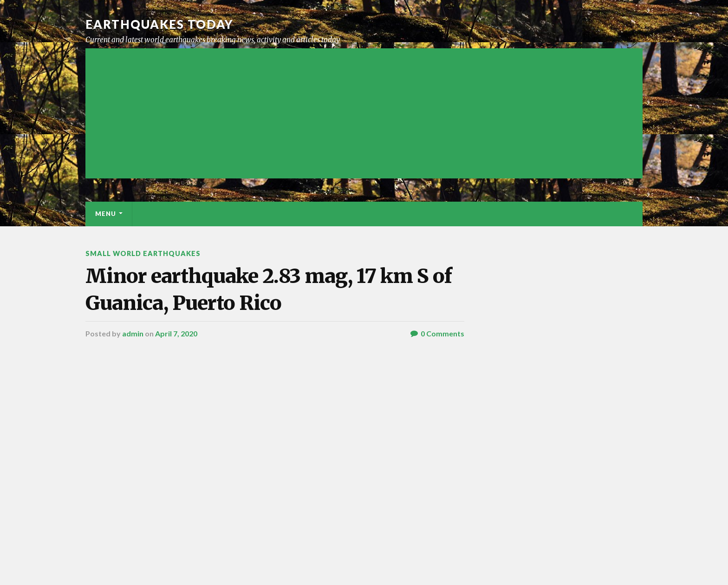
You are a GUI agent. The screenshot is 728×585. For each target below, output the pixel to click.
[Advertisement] (364, 113)
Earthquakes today (159, 24)
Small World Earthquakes (143, 253)
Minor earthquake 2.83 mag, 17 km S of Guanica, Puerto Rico (269, 289)
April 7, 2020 (176, 333)
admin (133, 333)
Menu (106, 214)
